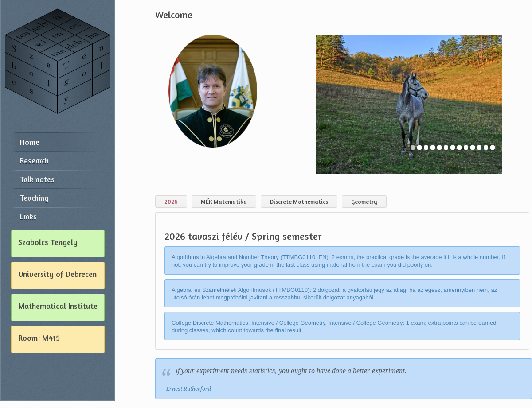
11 (479, 148)
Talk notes (37, 179)
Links (28, 216)
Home (30, 142)
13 (493, 148)
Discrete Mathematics (299, 202)
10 (473, 148)
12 (486, 148)
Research (34, 161)
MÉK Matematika (224, 202)
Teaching (34, 198)
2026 (171, 202)
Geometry (364, 202)
